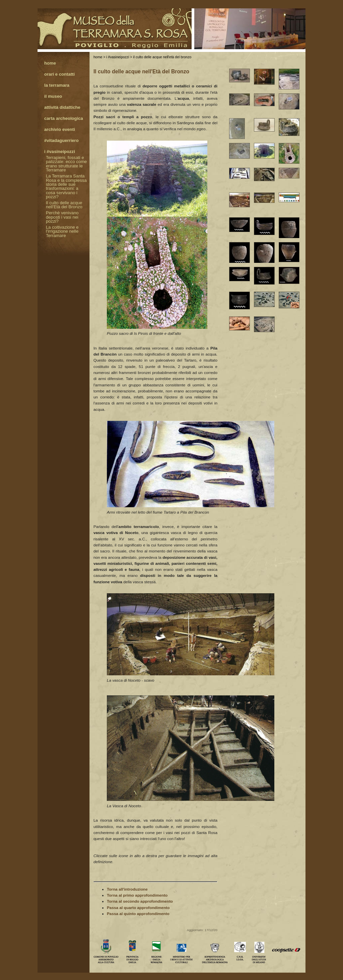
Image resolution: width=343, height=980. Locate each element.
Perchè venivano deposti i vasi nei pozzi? (62, 217)
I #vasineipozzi (118, 57)
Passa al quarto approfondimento (138, 908)
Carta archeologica (64, 119)
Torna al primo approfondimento (137, 895)
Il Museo (53, 97)
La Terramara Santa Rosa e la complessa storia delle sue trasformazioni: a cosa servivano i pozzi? (66, 187)
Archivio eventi (60, 130)
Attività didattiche (62, 108)
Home (98, 57)
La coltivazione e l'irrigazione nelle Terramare (62, 232)
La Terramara (57, 86)
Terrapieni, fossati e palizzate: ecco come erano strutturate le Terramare (66, 164)
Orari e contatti (59, 74)
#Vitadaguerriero (61, 141)
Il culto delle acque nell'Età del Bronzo (162, 57)
